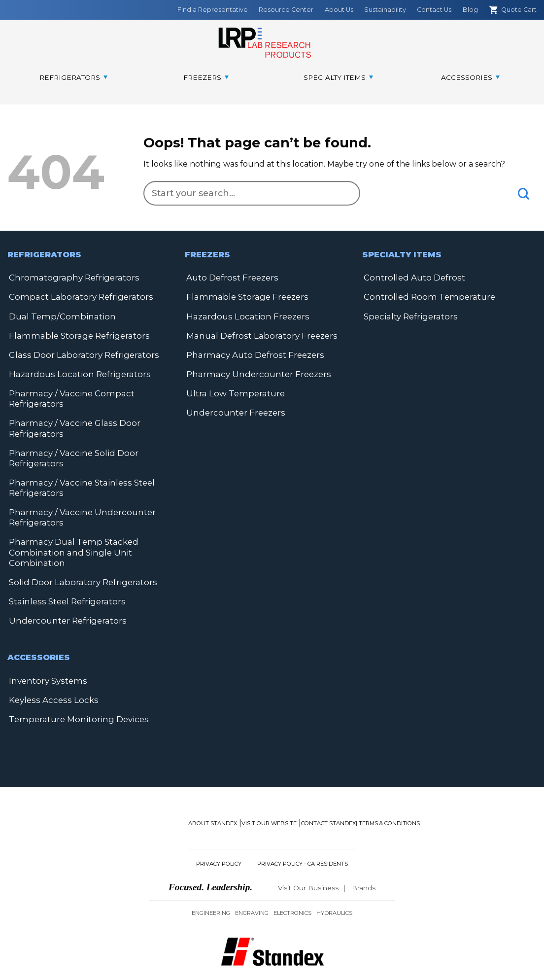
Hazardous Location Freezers (244, 315)
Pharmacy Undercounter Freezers (255, 371)
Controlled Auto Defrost (412, 277)
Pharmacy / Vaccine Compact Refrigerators (66, 395)
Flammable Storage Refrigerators (75, 333)
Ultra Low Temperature (233, 390)
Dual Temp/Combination (57, 315)
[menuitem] (73, 78)
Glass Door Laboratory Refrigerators (79, 352)
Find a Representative (213, 10)
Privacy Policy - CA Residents (303, 831)
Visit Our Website (269, 791)
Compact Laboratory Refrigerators (76, 296)
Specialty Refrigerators (408, 315)
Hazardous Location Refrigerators (75, 371)
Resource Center (286, 10)
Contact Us (434, 10)
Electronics (292, 880)
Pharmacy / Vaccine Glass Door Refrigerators (69, 423)
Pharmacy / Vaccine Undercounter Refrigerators (77, 509)
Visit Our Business (308, 855)
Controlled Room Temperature (425, 296)
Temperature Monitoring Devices (74, 687)
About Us (339, 10)
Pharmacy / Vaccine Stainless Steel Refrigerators (77, 480)
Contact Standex (328, 791)
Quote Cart (513, 10)
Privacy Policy (219, 831)
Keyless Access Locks (123, 668)
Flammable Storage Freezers (243, 296)
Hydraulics (334, 880)
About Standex (213, 791)
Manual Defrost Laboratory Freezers (258, 333)
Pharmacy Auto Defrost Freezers (251, 352)
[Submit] (524, 194)
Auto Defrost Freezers (230, 277)
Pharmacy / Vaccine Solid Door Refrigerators (69, 452)
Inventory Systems (46, 668)
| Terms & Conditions (388, 791)
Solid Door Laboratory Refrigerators (79, 571)
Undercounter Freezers (234, 408)
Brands (364, 855)
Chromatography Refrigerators (70, 277)
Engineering (211, 880)
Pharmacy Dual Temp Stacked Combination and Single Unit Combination (69, 542)
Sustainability (385, 10)
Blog (470, 10)
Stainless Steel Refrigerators (64, 590)
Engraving (252, 880)
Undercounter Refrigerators (65, 609)
